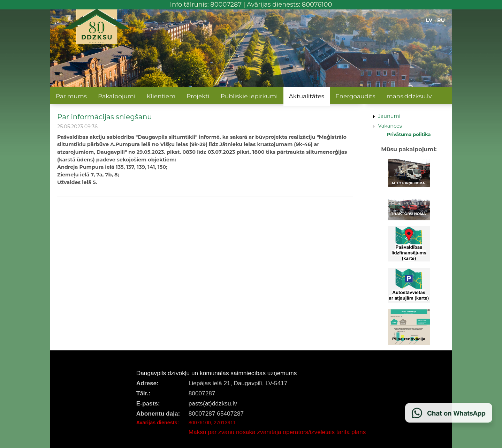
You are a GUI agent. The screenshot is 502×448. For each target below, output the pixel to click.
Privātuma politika (409, 134)
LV (429, 20)
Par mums (71, 96)
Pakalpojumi (117, 96)
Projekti (198, 96)
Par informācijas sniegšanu (105, 117)
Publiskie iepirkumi (249, 96)
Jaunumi (389, 116)
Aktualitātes (307, 96)
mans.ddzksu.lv (409, 96)
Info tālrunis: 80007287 (206, 5)
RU (441, 20)
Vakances (390, 126)
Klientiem (161, 96)
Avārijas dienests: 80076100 (290, 5)
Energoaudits (355, 96)
